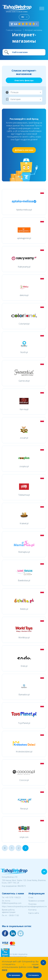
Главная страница (14, 30)
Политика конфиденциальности (38, 905)
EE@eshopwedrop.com (12, 903)
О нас (31, 897)
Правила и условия (36, 901)
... (5, 848)
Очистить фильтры (24, 80)
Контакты (32, 910)
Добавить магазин (24, 150)
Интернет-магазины (33, 30)
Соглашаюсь (34, 975)
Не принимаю (14, 975)
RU (23, 17)
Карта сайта (34, 913)
